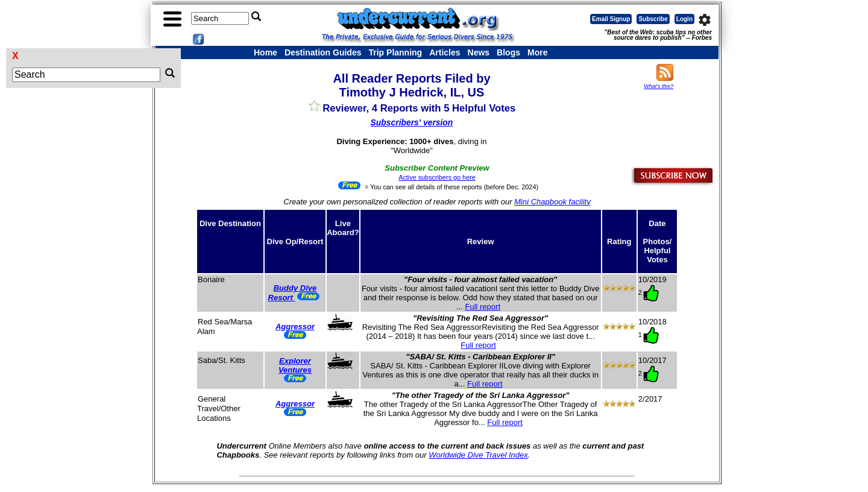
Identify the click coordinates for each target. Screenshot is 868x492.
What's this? (659, 86)
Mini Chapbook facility (552, 202)
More (537, 52)
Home (266, 52)
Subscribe (653, 19)
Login (684, 19)
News (479, 52)
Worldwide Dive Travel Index (478, 455)
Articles (445, 52)
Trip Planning (395, 52)
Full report (483, 307)
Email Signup (611, 19)
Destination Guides (323, 52)
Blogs (508, 52)
